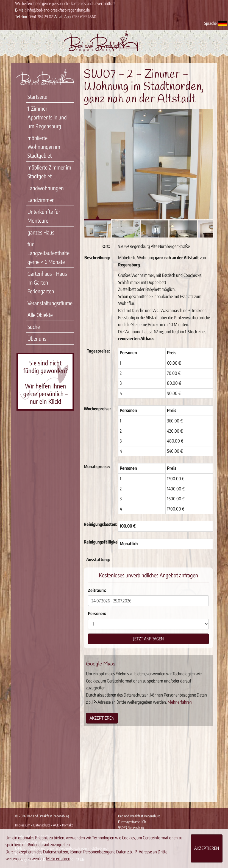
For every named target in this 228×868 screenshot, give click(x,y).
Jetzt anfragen (148, 639)
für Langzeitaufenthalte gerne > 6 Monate (48, 253)
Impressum (23, 825)
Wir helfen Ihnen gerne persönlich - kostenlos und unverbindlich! (65, 3)
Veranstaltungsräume (50, 303)
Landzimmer (41, 200)
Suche (34, 327)
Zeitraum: (97, 590)
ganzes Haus (41, 232)
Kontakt (67, 825)
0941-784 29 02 (41, 17)
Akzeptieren (102, 718)
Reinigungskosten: (99, 524)
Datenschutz (42, 825)
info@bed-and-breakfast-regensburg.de (58, 10)
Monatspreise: (97, 466)
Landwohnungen (46, 188)
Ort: (106, 246)
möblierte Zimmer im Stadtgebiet (49, 172)
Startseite (37, 96)
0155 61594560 (84, 17)
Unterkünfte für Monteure (44, 216)
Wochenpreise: (97, 409)
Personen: (97, 613)
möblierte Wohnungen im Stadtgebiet (44, 147)
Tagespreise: (98, 351)
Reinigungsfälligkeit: (99, 542)
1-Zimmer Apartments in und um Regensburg (47, 117)
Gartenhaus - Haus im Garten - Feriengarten (47, 282)
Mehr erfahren (180, 702)
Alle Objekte (40, 315)
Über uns (37, 338)
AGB (56, 825)
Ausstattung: (98, 559)
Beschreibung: (97, 258)
